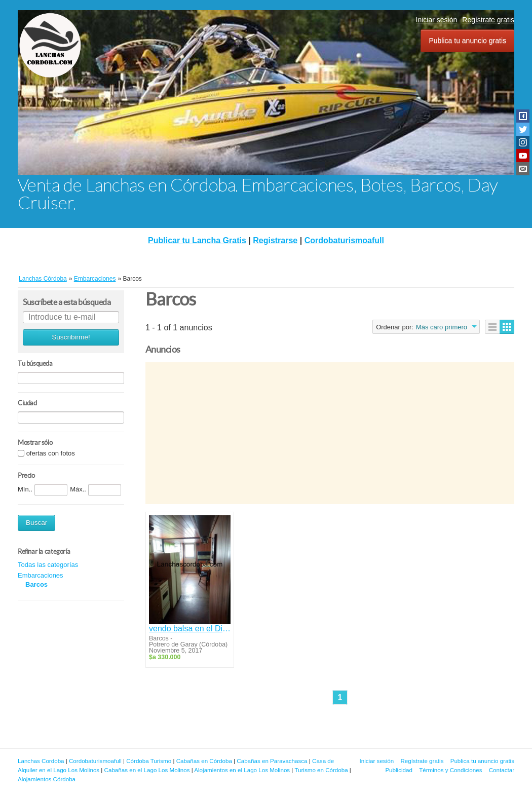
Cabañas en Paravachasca (272, 761)
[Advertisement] (330, 433)
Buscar (36, 523)
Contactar (502, 770)
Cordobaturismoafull (344, 240)
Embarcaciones (41, 575)
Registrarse (275, 240)
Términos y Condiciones (450, 770)
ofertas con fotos (51, 453)
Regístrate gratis (488, 20)
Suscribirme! (71, 337)
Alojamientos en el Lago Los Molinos (242, 770)
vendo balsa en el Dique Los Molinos (190, 629)
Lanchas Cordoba (41, 761)
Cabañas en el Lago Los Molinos (147, 770)
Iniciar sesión (437, 20)
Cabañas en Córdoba (204, 761)
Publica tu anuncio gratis (467, 41)
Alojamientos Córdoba (47, 779)
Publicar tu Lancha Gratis (197, 240)
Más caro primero (442, 327)
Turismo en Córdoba (321, 770)
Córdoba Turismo (149, 761)
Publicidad (399, 770)
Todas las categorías (48, 565)
